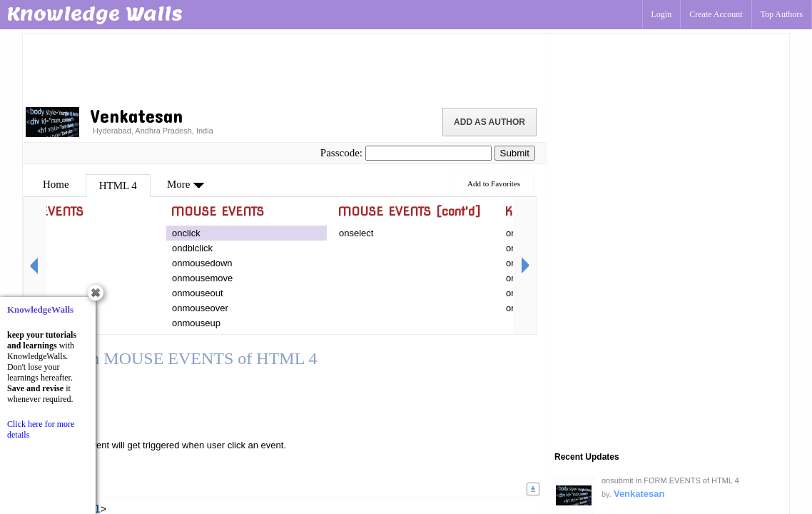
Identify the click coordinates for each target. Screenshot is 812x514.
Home (56, 184)
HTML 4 (118, 186)
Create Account (716, 14)
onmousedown (202, 263)
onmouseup (196, 323)
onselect (356, 233)
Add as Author (489, 122)
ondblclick (192, 248)
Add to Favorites (494, 183)
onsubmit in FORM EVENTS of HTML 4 (670, 480)
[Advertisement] (285, 68)
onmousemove (202, 278)
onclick (186, 233)
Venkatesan (639, 494)
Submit (515, 153)
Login (662, 14)
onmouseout (198, 293)
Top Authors (782, 14)
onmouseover (200, 308)
